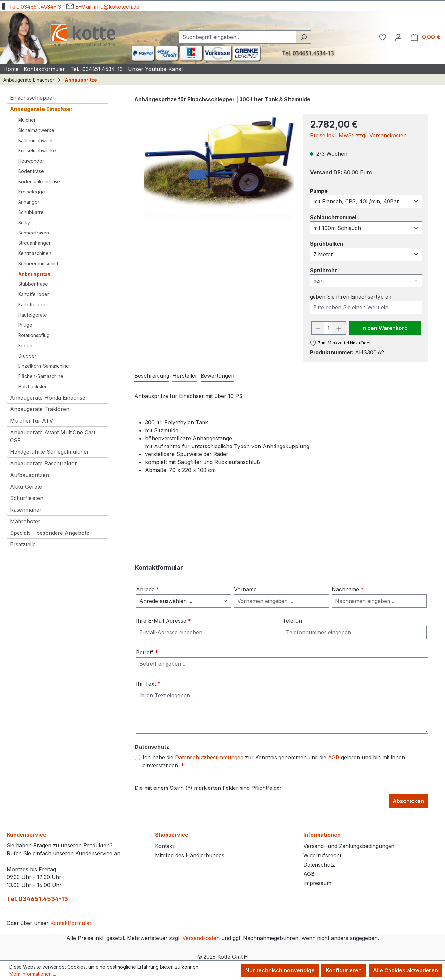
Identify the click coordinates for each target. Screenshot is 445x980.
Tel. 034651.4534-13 (37, 899)
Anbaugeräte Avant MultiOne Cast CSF (53, 436)
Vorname (245, 589)
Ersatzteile (23, 544)
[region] (216, 165)
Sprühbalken (327, 243)
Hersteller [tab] (185, 376)
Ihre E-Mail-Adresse (164, 621)
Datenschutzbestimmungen (209, 757)
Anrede (148, 589)
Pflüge (25, 325)
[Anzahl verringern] (318, 328)
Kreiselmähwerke (37, 151)
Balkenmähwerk (36, 140)
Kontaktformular (71, 923)
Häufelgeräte (33, 315)
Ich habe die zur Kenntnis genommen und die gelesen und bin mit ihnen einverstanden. (274, 761)
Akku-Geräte (26, 487)
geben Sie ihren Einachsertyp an (351, 297)
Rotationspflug (34, 335)
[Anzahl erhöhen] (339, 328)
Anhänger (29, 202)
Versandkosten (201, 938)
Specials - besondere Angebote (50, 533)
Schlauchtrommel (333, 217)
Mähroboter (25, 521)
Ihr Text (148, 684)
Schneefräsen (34, 233)
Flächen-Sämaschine (41, 376)
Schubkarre (31, 212)
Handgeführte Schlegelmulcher (49, 452)
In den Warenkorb (385, 328)
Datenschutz (319, 865)
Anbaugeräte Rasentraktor (43, 463)
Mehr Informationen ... (33, 974)
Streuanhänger (34, 243)
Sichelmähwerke (36, 130)
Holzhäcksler (32, 386)
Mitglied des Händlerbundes (190, 855)
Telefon (292, 621)
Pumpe (319, 191)
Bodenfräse (31, 171)
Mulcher (27, 120)
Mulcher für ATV (31, 421)
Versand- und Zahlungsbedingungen (349, 846)
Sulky (24, 222)
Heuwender (31, 161)
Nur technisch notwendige (280, 970)
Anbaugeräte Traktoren (40, 409)
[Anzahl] (328, 328)
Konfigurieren (344, 970)
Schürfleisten (27, 498)
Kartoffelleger (33, 304)
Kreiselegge (32, 192)
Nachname (348, 589)
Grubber (27, 356)
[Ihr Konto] (398, 37)
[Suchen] (303, 37)
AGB (334, 757)
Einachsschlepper (32, 98)
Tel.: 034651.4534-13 (31, 6)
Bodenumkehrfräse (39, 181)
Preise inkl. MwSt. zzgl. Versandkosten (358, 135)
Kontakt (165, 846)
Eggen (25, 345)
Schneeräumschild (38, 263)
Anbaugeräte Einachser (41, 109)
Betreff (147, 652)
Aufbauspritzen (29, 475)
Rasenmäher (26, 510)
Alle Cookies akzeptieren (406, 970)
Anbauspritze (34, 274)
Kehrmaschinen (35, 253)
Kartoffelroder (34, 294)
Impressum (317, 883)
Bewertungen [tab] (217, 376)
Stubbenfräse (33, 284)
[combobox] (238, 37)
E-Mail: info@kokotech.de (103, 6)
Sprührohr (323, 270)
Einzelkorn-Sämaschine (44, 366)
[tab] (152, 376)
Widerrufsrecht (322, 855)
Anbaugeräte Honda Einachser (49, 398)
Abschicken (408, 801)
